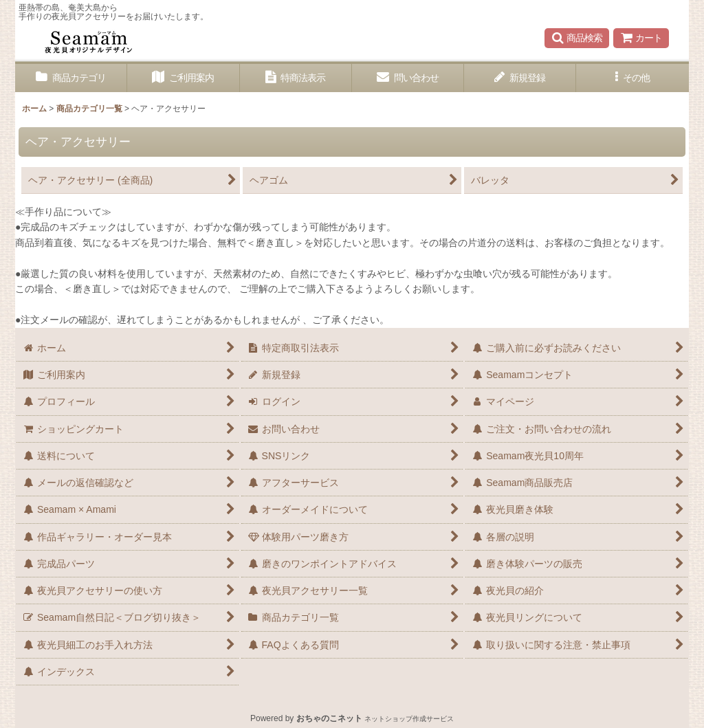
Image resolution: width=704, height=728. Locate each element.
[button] (577, 38)
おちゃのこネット (329, 718)
